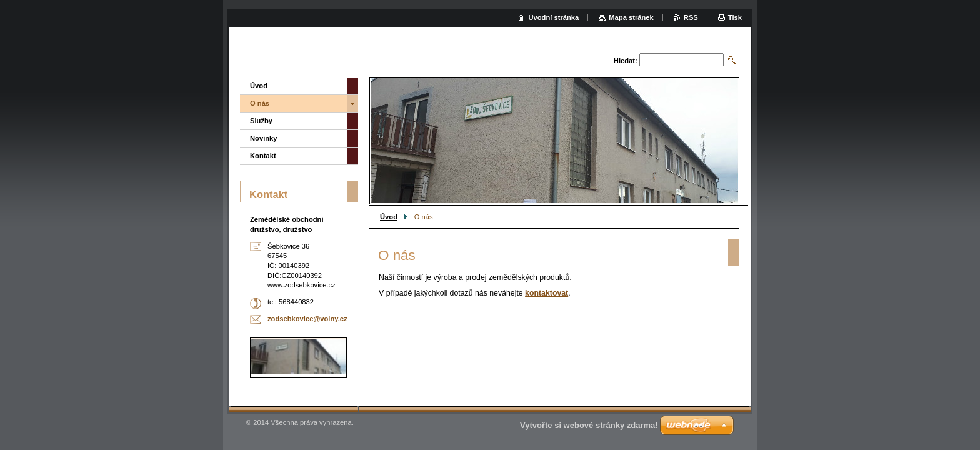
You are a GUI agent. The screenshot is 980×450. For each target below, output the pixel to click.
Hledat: (626, 61)
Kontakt (263, 156)
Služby (261, 121)
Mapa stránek (631, 17)
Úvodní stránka (553, 17)
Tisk (735, 17)
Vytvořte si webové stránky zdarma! (589, 425)
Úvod (389, 217)
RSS (691, 17)
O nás (260, 103)
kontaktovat (547, 293)
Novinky (264, 138)
